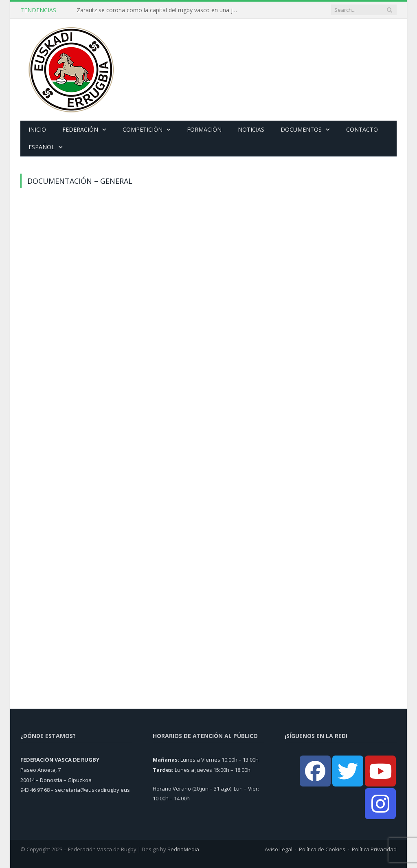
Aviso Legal (279, 849)
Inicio (37, 129)
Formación (204, 129)
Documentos (301, 129)
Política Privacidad (374, 849)
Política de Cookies (322, 849)
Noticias (251, 129)
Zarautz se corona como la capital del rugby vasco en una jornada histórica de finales (160, 10)
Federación (80, 129)
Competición (143, 129)
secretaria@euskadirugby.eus (92, 790)
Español (42, 147)
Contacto (362, 129)
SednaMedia (183, 849)
